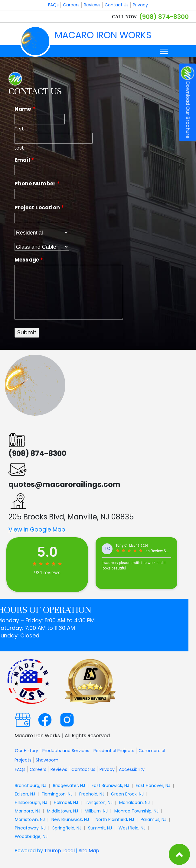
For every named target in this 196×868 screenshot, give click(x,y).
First (19, 129)
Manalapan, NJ (134, 802)
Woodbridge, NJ (31, 836)
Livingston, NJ (99, 802)
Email (24, 160)
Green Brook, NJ (127, 794)
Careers (71, 5)
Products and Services (66, 751)
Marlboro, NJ (28, 811)
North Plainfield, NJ (115, 819)
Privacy (140, 5)
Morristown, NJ (30, 819)
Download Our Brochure (188, 103)
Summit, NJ (100, 828)
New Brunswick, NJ (70, 819)
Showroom (47, 760)
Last (19, 148)
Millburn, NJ (96, 811)
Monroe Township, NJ (136, 811)
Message (29, 260)
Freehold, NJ (92, 794)
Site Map (89, 851)
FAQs (53, 5)
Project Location (39, 208)
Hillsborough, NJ (31, 802)
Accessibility (132, 769)
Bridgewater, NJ (69, 785)
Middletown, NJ (62, 811)
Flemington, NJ (57, 794)
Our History (26, 751)
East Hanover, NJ (153, 785)
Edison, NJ (25, 794)
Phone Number (37, 184)
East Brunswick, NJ (110, 785)
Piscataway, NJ (30, 828)
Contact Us (117, 5)
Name (25, 109)
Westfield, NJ (132, 828)
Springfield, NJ (67, 828)
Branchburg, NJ (31, 785)
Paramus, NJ (154, 819)
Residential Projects (114, 751)
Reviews (92, 5)
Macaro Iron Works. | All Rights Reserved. (63, 735)
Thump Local (59, 851)
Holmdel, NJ (66, 802)
